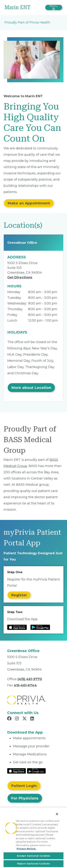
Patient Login (24, 786)
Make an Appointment (29, 203)
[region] (33, 838)
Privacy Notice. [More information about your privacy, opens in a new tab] (26, 849)
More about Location (31, 388)
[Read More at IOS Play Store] (17, 771)
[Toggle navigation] (54, 7)
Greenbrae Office (22, 243)
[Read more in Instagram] (17, 719)
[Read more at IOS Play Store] (17, 627)
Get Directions (20, 277)
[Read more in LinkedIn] (33, 719)
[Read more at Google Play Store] (40, 627)
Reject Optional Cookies (33, 864)
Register (19, 595)
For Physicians (25, 798)
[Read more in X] (25, 719)
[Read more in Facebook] (10, 719)
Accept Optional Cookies (34, 856)
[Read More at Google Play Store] (36, 771)
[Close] (57, 814)
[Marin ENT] (24, 7)
